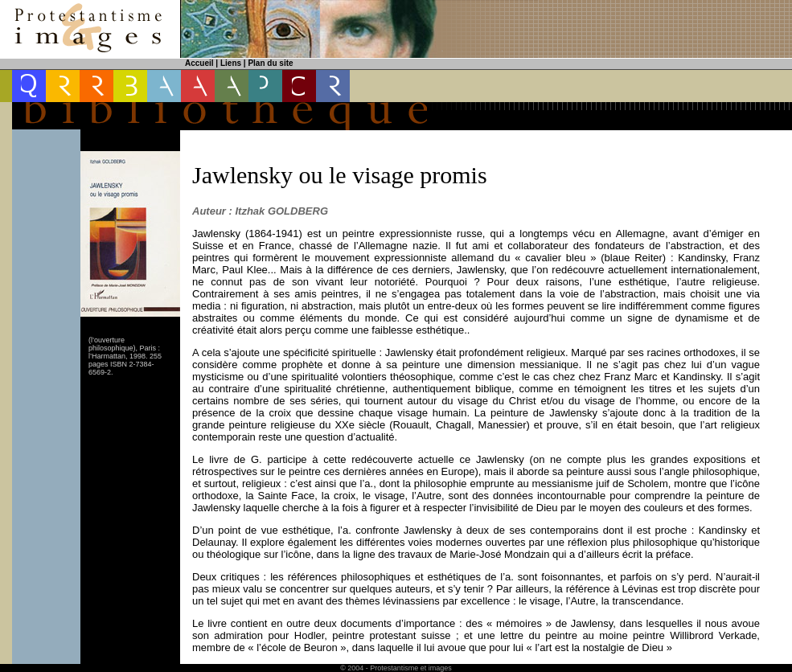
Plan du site (270, 63)
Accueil (199, 63)
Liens (231, 63)
